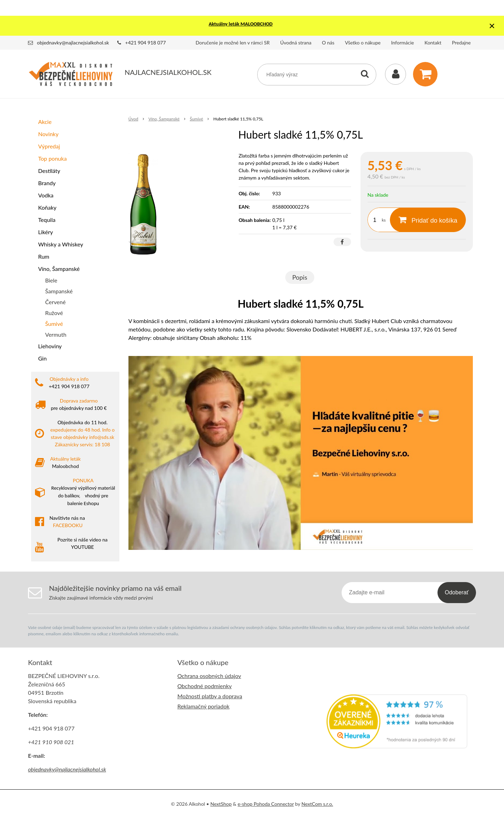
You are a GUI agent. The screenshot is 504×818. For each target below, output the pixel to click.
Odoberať (457, 592)
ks (384, 220)
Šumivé (54, 324)
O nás (328, 43)
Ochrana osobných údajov (209, 676)
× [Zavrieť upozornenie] (492, 26)
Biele (51, 280)
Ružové (54, 313)
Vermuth (56, 334)
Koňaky (47, 207)
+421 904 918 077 (146, 43)
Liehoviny (50, 346)
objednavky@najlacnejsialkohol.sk (73, 43)
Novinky (48, 134)
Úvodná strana (296, 43)
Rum (44, 256)
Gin (42, 358)
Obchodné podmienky (205, 686)
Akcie (45, 122)
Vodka (46, 195)
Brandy (47, 183)
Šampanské (59, 291)
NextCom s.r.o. (317, 804)
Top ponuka (52, 158)
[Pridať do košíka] (428, 220)
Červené (55, 302)
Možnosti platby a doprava (210, 696)
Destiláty (49, 171)
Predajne (461, 43)
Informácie (403, 43)
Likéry (45, 232)
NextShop (221, 804)
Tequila (47, 220)
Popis (300, 277)
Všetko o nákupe (363, 43)
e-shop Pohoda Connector (266, 804)
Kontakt (433, 43)
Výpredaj (49, 146)
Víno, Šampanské (59, 269)
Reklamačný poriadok (204, 706)
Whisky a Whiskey (61, 244)
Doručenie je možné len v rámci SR (233, 43)
